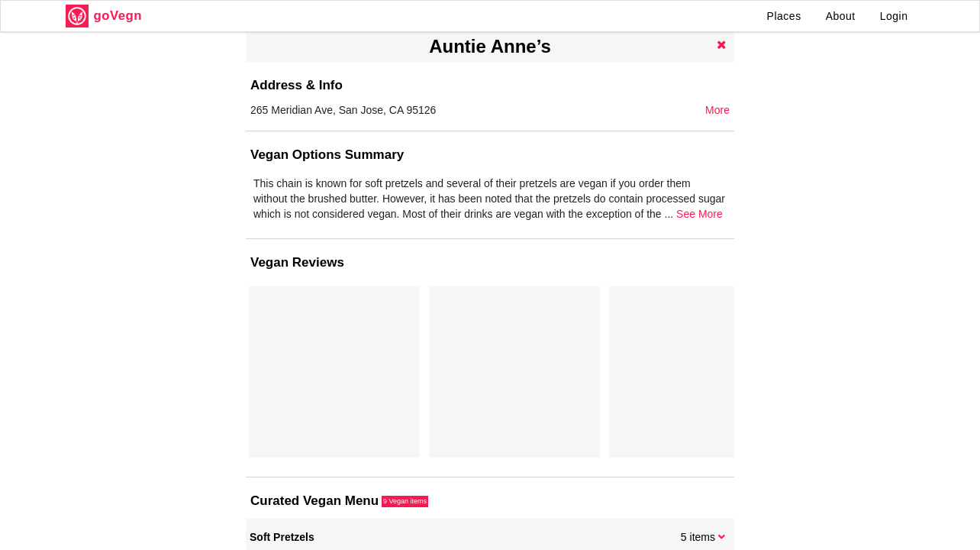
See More (700, 214)
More (717, 110)
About (841, 16)
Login (894, 16)
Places (784, 16)
